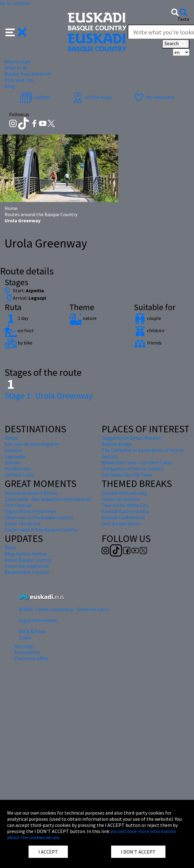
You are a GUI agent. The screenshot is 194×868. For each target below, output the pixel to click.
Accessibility (27, 652)
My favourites (153, 97)
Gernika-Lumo (20, 475)
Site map (23, 646)
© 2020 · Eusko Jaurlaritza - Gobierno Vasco (64, 609)
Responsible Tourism (27, 572)
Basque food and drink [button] (28, 74)
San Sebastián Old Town (127, 475)
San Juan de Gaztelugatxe (32, 444)
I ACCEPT (48, 852)
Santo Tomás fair (23, 524)
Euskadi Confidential (123, 517)
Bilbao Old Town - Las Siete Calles (137, 462)
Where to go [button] (17, 61)
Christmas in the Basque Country (39, 517)
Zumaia (12, 462)
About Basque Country (28, 560)
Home (11, 208)
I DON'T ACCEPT (138, 852)
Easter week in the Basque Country (41, 530)
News (10, 547)
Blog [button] (10, 86)
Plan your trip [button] (19, 80)
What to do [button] (16, 68)
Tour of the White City (125, 505)
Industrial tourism (121, 499)
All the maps (92, 97)
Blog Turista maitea (26, 554)
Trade (25, 637)
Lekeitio (13, 450)
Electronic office (31, 658)
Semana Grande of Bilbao (31, 493)
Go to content (15, 3)
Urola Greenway (49, 395)
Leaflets (35, 97)
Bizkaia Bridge (117, 444)
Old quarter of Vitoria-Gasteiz (133, 469)
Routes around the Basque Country (41, 214)
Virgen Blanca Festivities (30, 511)
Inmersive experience (27, 566)
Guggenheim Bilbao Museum (132, 438)
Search (176, 44)
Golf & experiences (121, 524)
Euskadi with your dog (124, 493)
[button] (16, 32)
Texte (183, 19)
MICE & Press (32, 631)
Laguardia (15, 456)
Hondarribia (17, 469)
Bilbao (12, 438)
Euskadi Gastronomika (125, 511)
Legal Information (38, 620)
